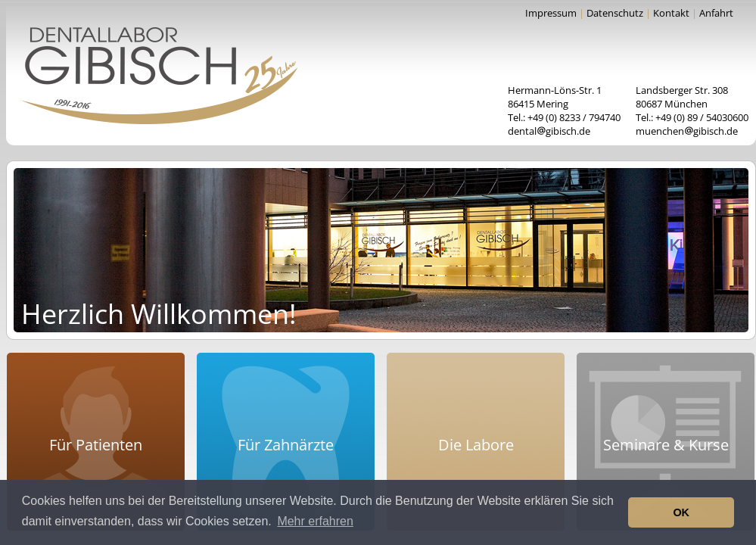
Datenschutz (615, 13)
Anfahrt (716, 13)
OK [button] (681, 512)
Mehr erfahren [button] (315, 521)
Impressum (551, 13)
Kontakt (671, 13)
